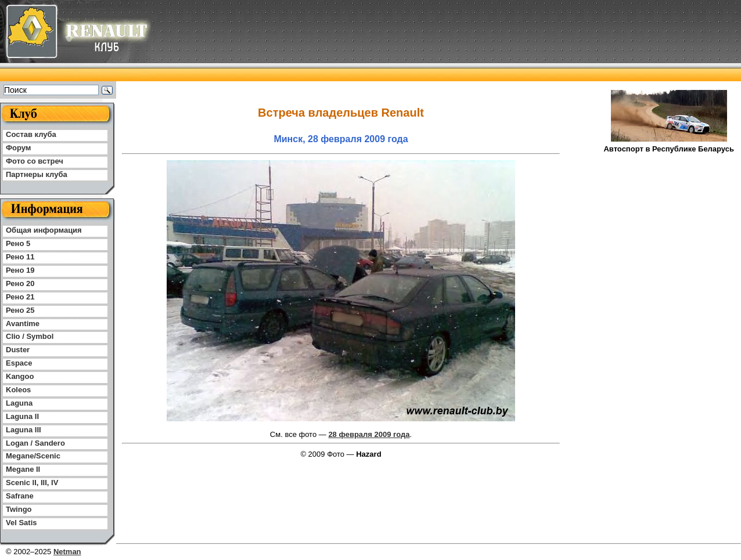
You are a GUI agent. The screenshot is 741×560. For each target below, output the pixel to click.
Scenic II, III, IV (32, 483)
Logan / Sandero (35, 443)
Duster (18, 350)
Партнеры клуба (37, 174)
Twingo (19, 509)
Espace (19, 363)
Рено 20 (20, 283)
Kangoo (20, 376)
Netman (67, 552)
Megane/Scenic (33, 456)
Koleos (18, 390)
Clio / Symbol (30, 336)
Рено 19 (20, 270)
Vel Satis (21, 523)
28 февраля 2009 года (369, 434)
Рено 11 (20, 257)
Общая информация (44, 230)
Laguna (19, 403)
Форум (18, 148)
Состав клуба (31, 134)
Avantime (23, 324)
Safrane (20, 496)
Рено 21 (20, 297)
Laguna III (24, 430)
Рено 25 (20, 310)
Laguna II (22, 416)
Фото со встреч (35, 161)
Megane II (23, 469)
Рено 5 (18, 243)
